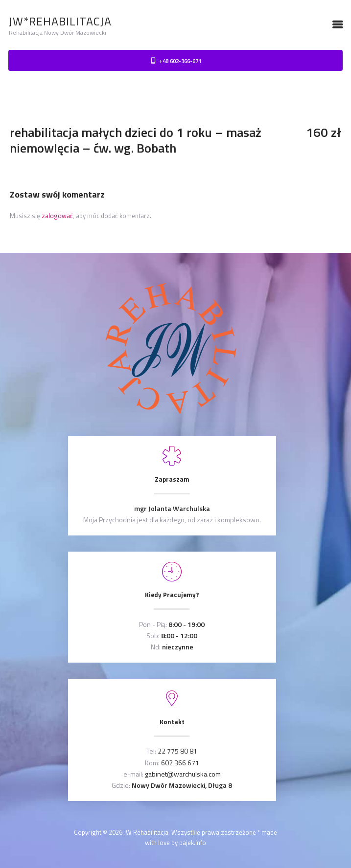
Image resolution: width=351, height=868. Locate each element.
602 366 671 (180, 763)
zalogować (57, 216)
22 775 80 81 (177, 751)
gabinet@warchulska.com (183, 774)
